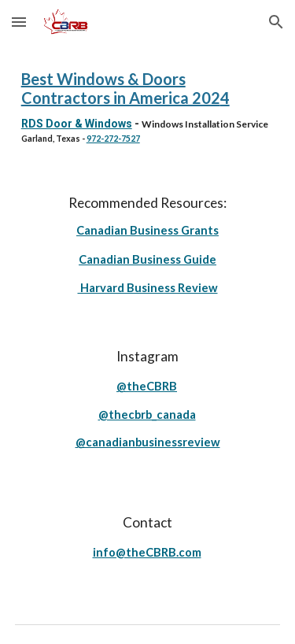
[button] (19, 22)
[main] (148, 107)
